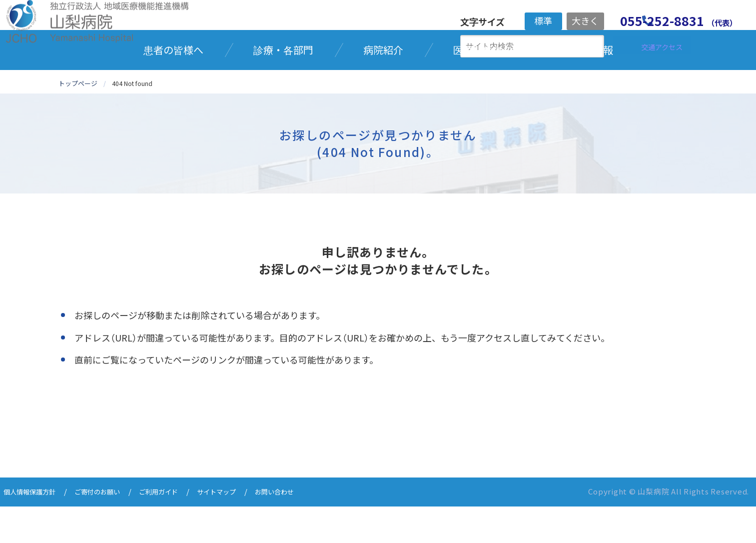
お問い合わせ (304, 529)
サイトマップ (240, 529)
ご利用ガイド (176, 529)
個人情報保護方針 (33, 529)
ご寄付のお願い (109, 529)
